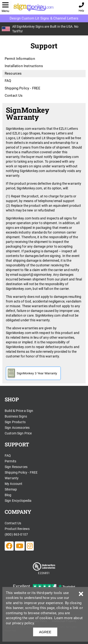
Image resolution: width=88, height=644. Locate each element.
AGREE (45, 632)
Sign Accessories (17, 428)
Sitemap (11, 489)
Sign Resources (16, 467)
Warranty (12, 478)
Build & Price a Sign (19, 411)
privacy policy (23, 623)
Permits (10, 461)
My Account (14, 484)
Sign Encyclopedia (18, 501)
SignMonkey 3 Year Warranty (32, 373)
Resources (13, 73)
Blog (8, 495)
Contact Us (14, 96)
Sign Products (15, 422)
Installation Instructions (24, 66)
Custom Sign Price (18, 433)
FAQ (8, 81)
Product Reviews (17, 529)
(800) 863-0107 (16, 534)
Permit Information (20, 59)
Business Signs (16, 416)
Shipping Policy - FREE (23, 88)
